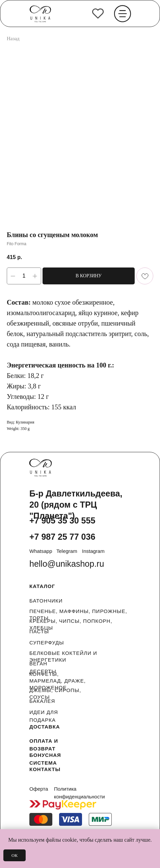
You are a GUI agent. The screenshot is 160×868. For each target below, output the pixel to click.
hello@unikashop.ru (67, 564)
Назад (13, 39)
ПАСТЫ (39, 631)
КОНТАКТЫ (45, 769)
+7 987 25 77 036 (62, 537)
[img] (98, 14)
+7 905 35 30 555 (62, 520)
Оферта (39, 789)
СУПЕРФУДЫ (47, 643)
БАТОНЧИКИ (46, 601)
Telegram (67, 551)
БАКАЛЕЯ (42, 701)
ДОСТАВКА (45, 727)
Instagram (93, 551)
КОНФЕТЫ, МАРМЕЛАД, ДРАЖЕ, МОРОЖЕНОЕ (58, 681)
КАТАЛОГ (42, 586)
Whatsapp (41, 551)
